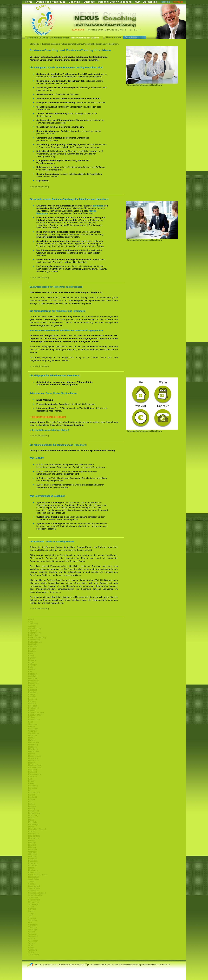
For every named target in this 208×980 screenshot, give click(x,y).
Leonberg (32, 806)
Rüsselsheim (34, 877)
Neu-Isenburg (34, 836)
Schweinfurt (33, 898)
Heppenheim (34, 752)
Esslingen (32, 699)
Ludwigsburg (34, 811)
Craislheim (33, 676)
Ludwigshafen (34, 813)
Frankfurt (32, 710)
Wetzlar (32, 939)
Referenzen (131, 37)
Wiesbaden (33, 941)
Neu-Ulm (32, 843)
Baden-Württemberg (37, 637)
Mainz (31, 820)
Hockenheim (34, 761)
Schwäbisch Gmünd (37, 893)
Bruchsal (32, 669)
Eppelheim (33, 692)
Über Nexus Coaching (37, 38)
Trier (30, 916)
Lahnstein (32, 788)
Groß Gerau (33, 733)
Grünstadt (33, 736)
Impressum (95, 30)
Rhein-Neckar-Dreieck (38, 875)
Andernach (33, 624)
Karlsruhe (32, 777)
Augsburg (32, 631)
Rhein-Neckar (34, 872)
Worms (31, 948)
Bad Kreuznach (35, 642)
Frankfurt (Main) (35, 715)
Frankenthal (33, 708)
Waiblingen (33, 929)
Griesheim (33, 731)
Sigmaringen (34, 902)
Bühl (30, 672)
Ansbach (32, 626)
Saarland (32, 882)
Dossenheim (34, 683)
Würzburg (32, 950)
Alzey (31, 621)
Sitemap (135, 30)
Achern (31, 619)
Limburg (32, 809)
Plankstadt (33, 866)
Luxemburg (33, 815)
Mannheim (33, 822)
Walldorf (32, 932)
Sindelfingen (34, 904)
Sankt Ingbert (34, 886)
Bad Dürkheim (34, 633)
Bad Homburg (34, 640)
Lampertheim (34, 793)
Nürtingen (32, 850)
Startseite (34, 44)
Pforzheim (33, 859)
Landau (32, 795)
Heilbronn (32, 747)
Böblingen (33, 665)
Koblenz (32, 783)
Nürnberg (32, 847)
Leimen (31, 804)
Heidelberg (33, 745)
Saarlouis (32, 884)
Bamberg (32, 651)
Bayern (31, 656)
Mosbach (32, 831)
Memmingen (34, 825)
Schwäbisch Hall (35, 895)
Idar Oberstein (34, 767)
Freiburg (32, 717)
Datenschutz (117, 30)
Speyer (31, 911)
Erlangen (32, 694)
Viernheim (33, 925)
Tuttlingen (32, 920)
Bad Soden (33, 644)
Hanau (31, 738)
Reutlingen (33, 870)
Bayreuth (32, 658)
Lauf (30, 802)
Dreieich (32, 685)
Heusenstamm (35, 756)
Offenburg (33, 856)
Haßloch (32, 740)
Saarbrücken (34, 879)
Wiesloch (32, 943)
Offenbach (33, 854)
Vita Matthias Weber (59, 38)
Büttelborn (33, 674)
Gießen (31, 726)
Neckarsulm (33, 834)
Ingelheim (32, 770)
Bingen (31, 663)
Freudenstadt (34, 720)
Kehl (30, 779)
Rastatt (31, 868)
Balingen (32, 649)
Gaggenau (33, 724)
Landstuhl (32, 797)
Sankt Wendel (34, 888)
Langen (32, 799)
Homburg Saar (35, 765)
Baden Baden (34, 635)
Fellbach (32, 704)
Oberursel (33, 852)
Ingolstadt (32, 772)
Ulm (30, 923)
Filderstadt (33, 706)
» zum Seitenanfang (39, 187)
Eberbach (32, 688)
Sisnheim (32, 909)
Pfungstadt (33, 861)
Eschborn (32, 697)
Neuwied (32, 845)
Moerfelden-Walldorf (37, 829)
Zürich (31, 952)
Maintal (31, 818)
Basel (31, 653)
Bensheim (33, 660)
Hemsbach (33, 749)
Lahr (30, 790)
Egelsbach (33, 690)
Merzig (31, 827)
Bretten (31, 667)
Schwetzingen (34, 900)
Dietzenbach (34, 681)
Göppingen (33, 729)
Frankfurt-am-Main (36, 713)
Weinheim (33, 934)
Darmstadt (33, 678)
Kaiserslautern (35, 774)
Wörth (31, 945)
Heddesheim (34, 742)
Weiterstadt (33, 936)
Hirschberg (33, 758)
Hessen (32, 754)
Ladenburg (33, 786)
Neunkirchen (34, 838)
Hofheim (32, 763)
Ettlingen (32, 701)
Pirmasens (33, 863)
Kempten (32, 781)
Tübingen (32, 918)
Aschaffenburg (35, 628)
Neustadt (32, 840)
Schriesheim (34, 891)
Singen (31, 907)
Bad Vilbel (33, 647)
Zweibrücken (34, 955)
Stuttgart (32, 914)
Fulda (31, 722)
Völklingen (33, 927)
